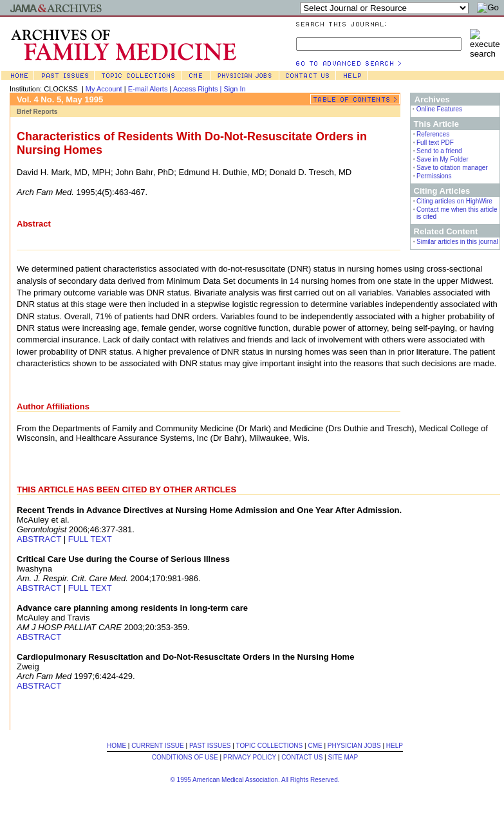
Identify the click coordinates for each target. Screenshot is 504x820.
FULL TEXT (90, 539)
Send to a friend (439, 151)
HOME (117, 746)
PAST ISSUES (210, 746)
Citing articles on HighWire (454, 201)
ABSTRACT (39, 539)
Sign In (234, 89)
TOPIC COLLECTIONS (270, 746)
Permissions (434, 176)
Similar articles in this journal (457, 242)
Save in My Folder (443, 159)
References (433, 134)
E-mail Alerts (148, 89)
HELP (395, 746)
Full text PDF (435, 143)
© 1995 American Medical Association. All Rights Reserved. (255, 780)
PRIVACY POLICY (250, 757)
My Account (104, 89)
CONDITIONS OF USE (185, 757)
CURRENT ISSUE (158, 746)
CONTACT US (302, 757)
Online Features (439, 109)
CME (315, 746)
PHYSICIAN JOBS (354, 746)
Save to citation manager (452, 168)
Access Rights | (199, 89)
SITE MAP (343, 757)
